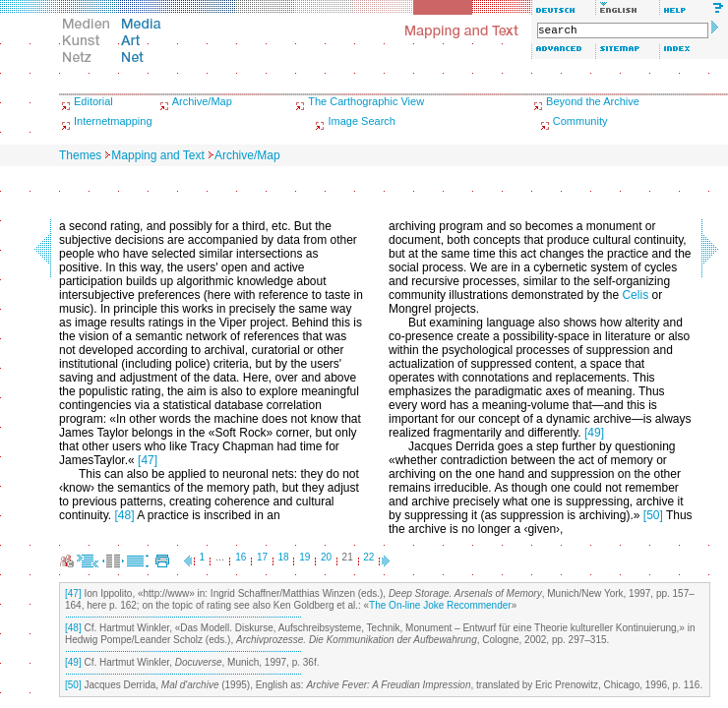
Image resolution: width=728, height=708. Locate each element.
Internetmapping (113, 121)
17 (262, 557)
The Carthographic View (366, 101)
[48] (124, 515)
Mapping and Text (158, 155)
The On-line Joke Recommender (440, 605)
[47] (148, 460)
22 (368, 557)
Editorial (93, 101)
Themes (80, 155)
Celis (635, 295)
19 (304, 557)
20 (326, 557)
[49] (594, 433)
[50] (653, 515)
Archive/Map (202, 101)
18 (284, 557)
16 (241, 557)
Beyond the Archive (593, 101)
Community (580, 121)
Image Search (361, 121)
